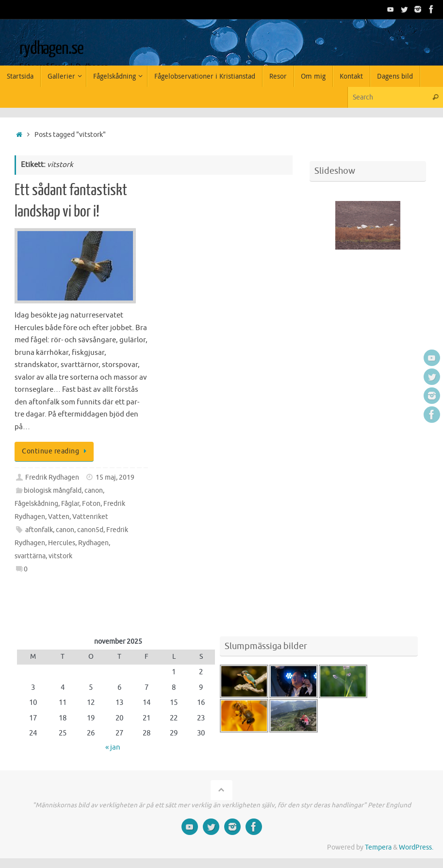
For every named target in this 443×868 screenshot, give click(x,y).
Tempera (378, 847)
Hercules (62, 543)
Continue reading (56, 451)
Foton (91, 504)
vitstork (60, 556)
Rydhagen (93, 543)
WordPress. (416, 847)
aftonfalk (39, 530)
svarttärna (30, 556)
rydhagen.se (51, 49)
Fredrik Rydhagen (52, 477)
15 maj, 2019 (115, 477)
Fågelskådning (36, 504)
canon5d (90, 530)
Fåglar (70, 504)
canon (94, 491)
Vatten (59, 517)
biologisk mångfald (53, 491)
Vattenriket (90, 517)
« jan (113, 747)
